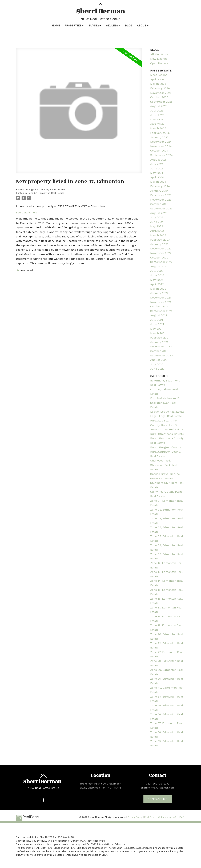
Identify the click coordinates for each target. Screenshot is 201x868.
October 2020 (159, 351)
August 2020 (159, 360)
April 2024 (157, 177)
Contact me (158, 799)
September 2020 (161, 355)
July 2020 (157, 364)
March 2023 (158, 235)
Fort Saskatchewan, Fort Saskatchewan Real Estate (166, 403)
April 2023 (157, 231)
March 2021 (158, 333)
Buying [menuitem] (94, 25)
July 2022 (157, 271)
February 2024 (160, 186)
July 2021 (157, 320)
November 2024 (161, 146)
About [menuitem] (142, 25)
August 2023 (159, 213)
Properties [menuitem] (73, 25)
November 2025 (161, 93)
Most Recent (158, 75)
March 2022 (158, 289)
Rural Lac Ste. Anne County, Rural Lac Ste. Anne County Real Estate (167, 425)
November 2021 (161, 302)
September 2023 (161, 208)
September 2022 (161, 262)
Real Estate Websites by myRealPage (165, 817)
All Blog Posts (159, 54)
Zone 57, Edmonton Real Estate (46, 193)
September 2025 (161, 102)
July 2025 (157, 111)
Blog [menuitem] (129, 25)
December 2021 (161, 298)
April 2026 (157, 79)
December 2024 (161, 142)
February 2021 (160, 338)
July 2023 (157, 217)
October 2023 (159, 204)
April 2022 (157, 284)
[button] (43, 800)
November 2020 (161, 346)
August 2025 (159, 106)
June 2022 (157, 275)
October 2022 (159, 258)
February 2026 (160, 88)
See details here (27, 212)
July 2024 (157, 164)
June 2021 (157, 324)
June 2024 (157, 168)
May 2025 (157, 119)
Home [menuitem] (56, 25)
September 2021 (161, 311)
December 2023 (161, 195)
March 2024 (158, 182)
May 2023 (157, 226)
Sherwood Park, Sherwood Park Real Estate (164, 465)
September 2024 (161, 155)
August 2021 (159, 315)
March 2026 (158, 84)
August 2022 (159, 266)
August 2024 (159, 160)
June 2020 (157, 369)
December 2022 (161, 248)
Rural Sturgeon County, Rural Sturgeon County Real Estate (166, 452)
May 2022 (157, 280)
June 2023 (157, 222)
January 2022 (159, 293)
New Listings (159, 59)
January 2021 (159, 342)
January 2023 (159, 244)
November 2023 (161, 200)
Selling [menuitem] (112, 25)
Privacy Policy (135, 817)
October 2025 (159, 97)
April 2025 (157, 124)
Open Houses (159, 63)
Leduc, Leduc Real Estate (167, 412)
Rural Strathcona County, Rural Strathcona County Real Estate (167, 438)
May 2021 (156, 329)
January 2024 (159, 191)
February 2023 (160, 240)
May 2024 (157, 173)
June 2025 (157, 115)
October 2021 (159, 306)
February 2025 (160, 133)
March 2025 (158, 128)
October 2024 (159, 151)
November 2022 (161, 253)
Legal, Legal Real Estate (166, 416)
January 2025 (159, 137)
